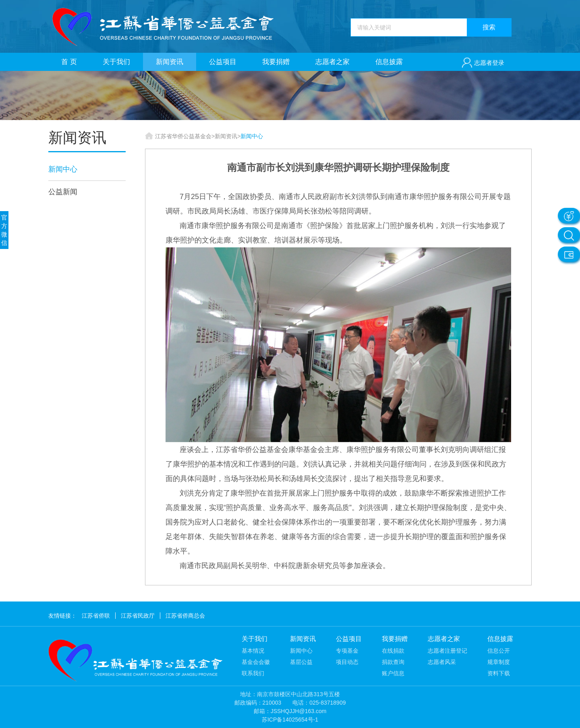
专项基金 (347, 651)
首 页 (69, 62)
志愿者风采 (442, 662)
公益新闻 (63, 192)
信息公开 (499, 651)
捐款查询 (393, 662)
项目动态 (347, 662)
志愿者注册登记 (447, 651)
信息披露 (389, 62)
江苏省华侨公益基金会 (183, 136)
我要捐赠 (276, 62)
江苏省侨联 (96, 616)
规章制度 (499, 662)
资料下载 (499, 673)
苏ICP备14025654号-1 (290, 720)
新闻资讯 (170, 62)
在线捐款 (393, 651)
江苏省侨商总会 (185, 616)
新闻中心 (63, 169)
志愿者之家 (332, 62)
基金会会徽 (256, 662)
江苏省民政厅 (138, 616)
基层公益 (301, 662)
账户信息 (393, 673)
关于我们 (116, 62)
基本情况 (253, 651)
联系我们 (253, 673)
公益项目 (223, 62)
